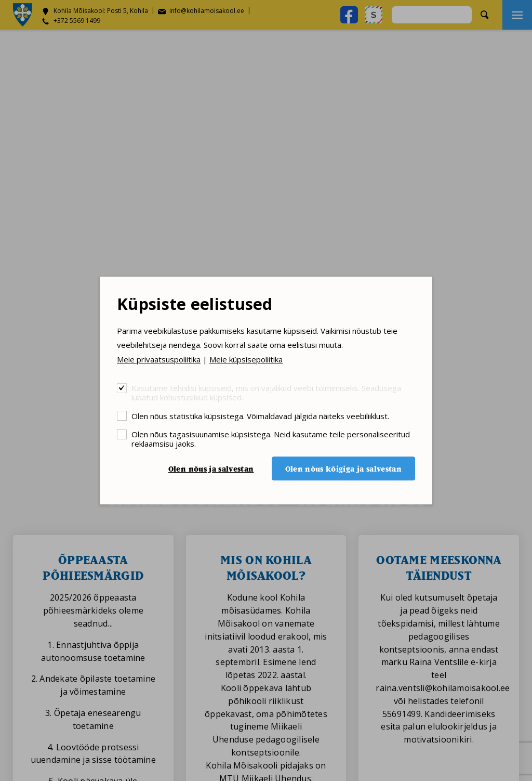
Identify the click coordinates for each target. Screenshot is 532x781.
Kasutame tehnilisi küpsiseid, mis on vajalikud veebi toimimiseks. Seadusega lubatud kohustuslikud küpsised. (266, 392)
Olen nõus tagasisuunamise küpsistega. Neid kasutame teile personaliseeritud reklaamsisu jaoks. (271, 439)
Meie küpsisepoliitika (246, 359)
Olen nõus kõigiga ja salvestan (344, 469)
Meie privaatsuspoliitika (159, 359)
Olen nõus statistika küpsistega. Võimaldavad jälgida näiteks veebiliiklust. (260, 416)
